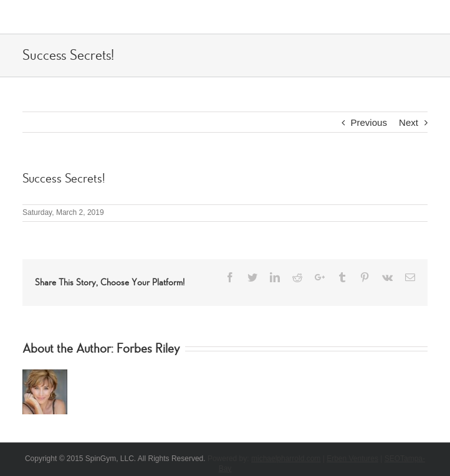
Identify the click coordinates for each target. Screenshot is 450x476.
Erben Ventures (352, 459)
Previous (369, 122)
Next (409, 122)
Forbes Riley (148, 349)
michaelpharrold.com (286, 459)
